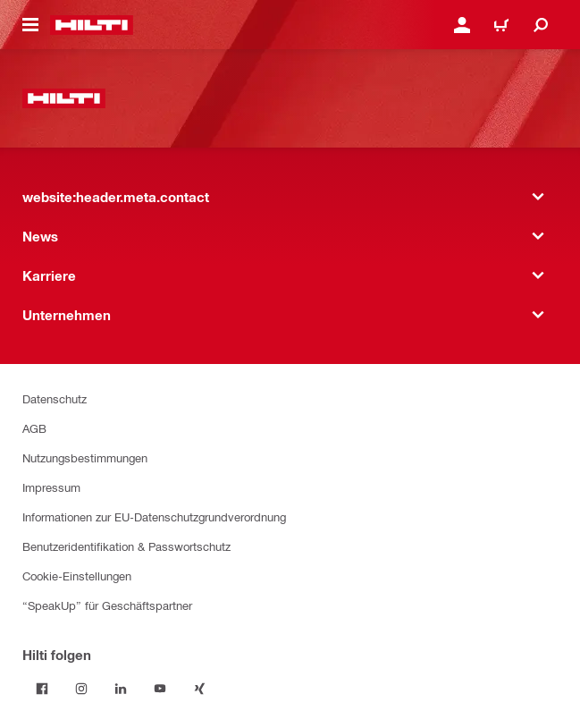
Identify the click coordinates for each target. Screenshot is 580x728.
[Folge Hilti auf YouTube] (160, 689)
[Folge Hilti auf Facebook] (42, 689)
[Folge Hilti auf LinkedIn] (121, 689)
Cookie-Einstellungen (77, 576)
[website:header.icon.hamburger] (30, 25)
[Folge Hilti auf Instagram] (81, 689)
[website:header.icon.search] (541, 25)
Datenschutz (55, 398)
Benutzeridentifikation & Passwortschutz (126, 546)
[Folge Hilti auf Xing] (199, 689)
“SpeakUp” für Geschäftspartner (107, 605)
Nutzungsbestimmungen (85, 457)
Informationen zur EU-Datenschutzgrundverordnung (154, 516)
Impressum (51, 487)
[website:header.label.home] (92, 25)
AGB (34, 428)
